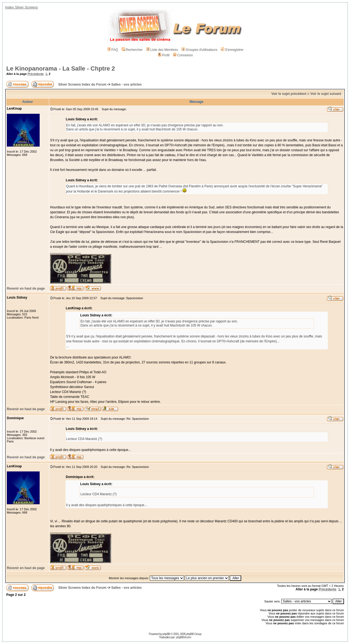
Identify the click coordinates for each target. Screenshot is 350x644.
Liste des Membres (162, 50)
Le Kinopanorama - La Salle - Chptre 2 (61, 69)
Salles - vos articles (126, 84)
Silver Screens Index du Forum (82, 84)
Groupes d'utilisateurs (199, 50)
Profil (164, 55)
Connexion (183, 55)
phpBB (166, 634)
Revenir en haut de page (26, 289)
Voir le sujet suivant (326, 94)
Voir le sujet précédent (289, 94)
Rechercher (132, 50)
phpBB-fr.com (184, 637)
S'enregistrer (232, 50)
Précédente (36, 74)
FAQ (113, 50)
